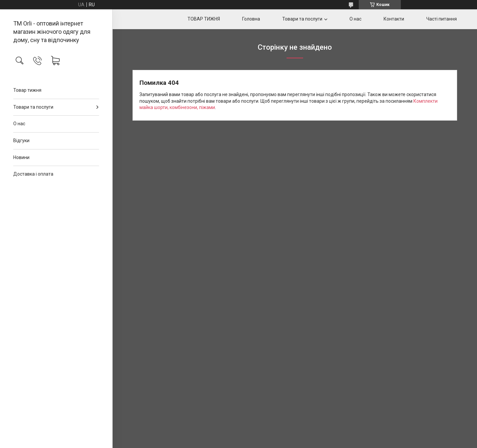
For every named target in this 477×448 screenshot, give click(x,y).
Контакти (394, 19)
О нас (19, 124)
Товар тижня (27, 90)
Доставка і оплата (33, 174)
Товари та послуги (33, 107)
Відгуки (21, 140)
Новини (21, 157)
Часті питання (442, 19)
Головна (251, 19)
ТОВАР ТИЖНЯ (204, 19)
